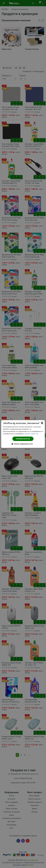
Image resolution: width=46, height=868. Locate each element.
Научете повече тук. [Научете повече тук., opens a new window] (31, 434)
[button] (23, 444)
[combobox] (42, 423)
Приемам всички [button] (23, 439)
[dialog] (23, 434)
